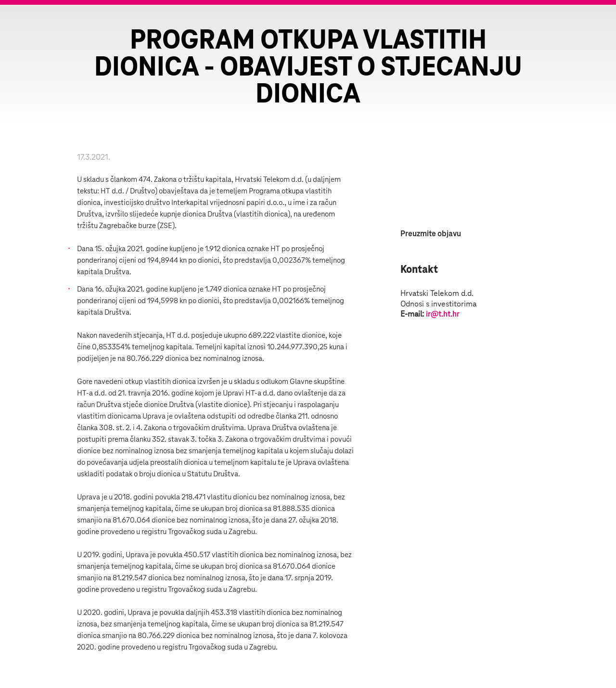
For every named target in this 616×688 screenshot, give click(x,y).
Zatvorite (597, 24)
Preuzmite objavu (431, 234)
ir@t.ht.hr (443, 314)
